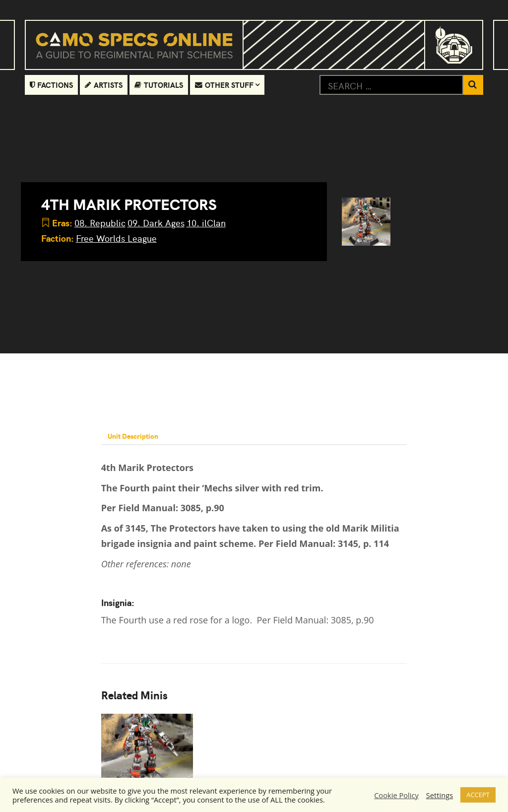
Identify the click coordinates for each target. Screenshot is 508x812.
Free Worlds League (116, 238)
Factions (52, 85)
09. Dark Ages (156, 223)
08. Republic (100, 223)
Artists (104, 85)
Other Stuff (225, 85)
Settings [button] (440, 795)
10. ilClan (206, 223)
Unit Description (134, 436)
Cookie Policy (396, 795)
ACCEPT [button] (478, 795)
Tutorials (159, 85)
